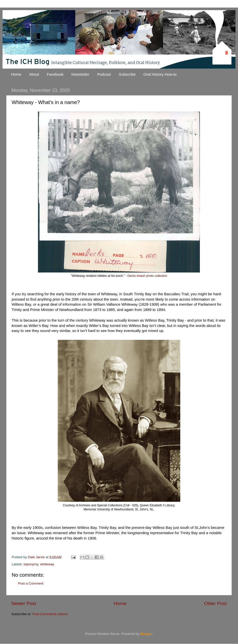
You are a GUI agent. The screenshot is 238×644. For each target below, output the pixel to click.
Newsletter (80, 74)
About (34, 74)
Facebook (55, 74)
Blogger (146, 634)
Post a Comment (31, 583)
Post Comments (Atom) (50, 614)
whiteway (47, 564)
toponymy (31, 564)
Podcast (104, 74)
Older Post (215, 603)
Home (16, 74)
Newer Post (24, 603)
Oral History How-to (160, 74)
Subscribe (127, 74)
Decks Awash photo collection (147, 276)
